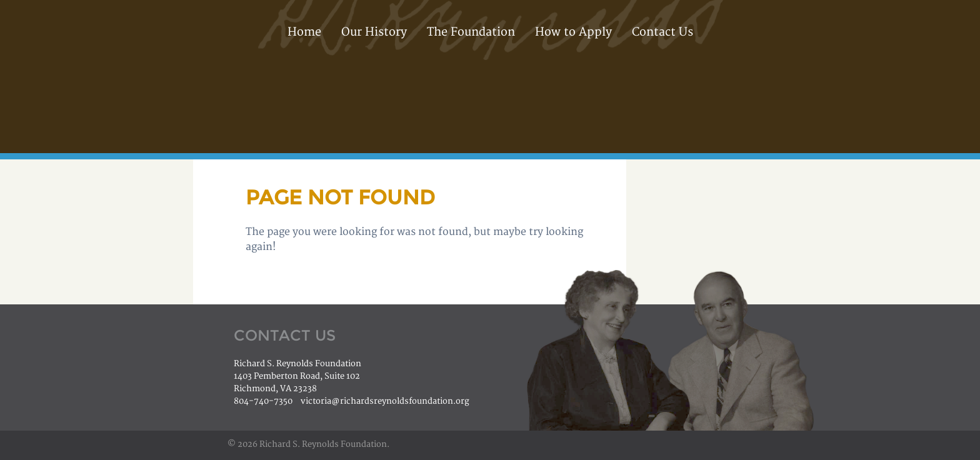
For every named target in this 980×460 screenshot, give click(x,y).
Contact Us (662, 32)
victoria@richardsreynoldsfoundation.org (385, 401)
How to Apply (573, 32)
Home (304, 32)
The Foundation (471, 32)
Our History (374, 32)
